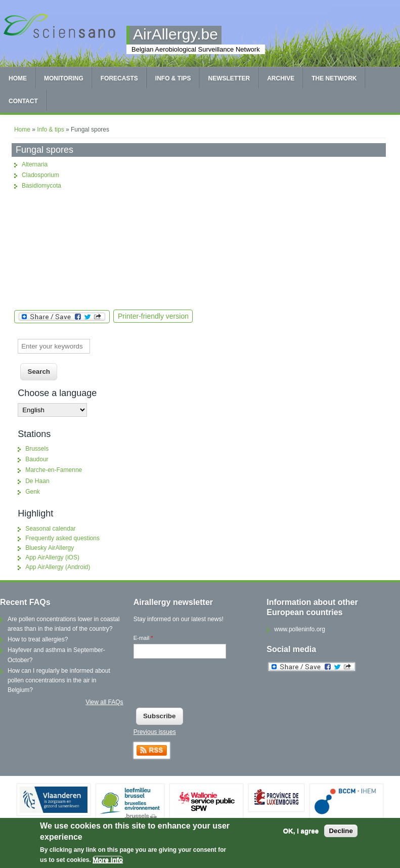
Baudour (37, 459)
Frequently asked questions (62, 538)
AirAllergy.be (175, 34)
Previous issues (155, 732)
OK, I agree (301, 831)
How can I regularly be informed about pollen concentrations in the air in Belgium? (59, 680)
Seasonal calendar (50, 529)
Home (18, 78)
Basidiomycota (41, 186)
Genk (33, 492)
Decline (341, 831)
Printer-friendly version (153, 316)
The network (334, 78)
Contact (23, 101)
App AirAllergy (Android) (58, 567)
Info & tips (173, 78)
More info (108, 860)
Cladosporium (40, 175)
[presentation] (210, 685)
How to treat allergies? (38, 639)
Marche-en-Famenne (54, 470)
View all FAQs (104, 702)
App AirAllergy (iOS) (52, 557)
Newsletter (229, 78)
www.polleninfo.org (300, 629)
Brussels (37, 449)
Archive (281, 78)
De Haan (37, 481)
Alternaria (35, 164)
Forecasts (119, 78)
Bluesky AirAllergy (50, 548)
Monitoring (64, 78)
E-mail (143, 638)
